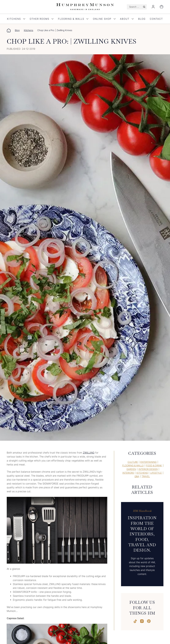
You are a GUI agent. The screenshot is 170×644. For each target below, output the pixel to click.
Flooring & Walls (73, 19)
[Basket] (162, 7)
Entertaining (148, 462)
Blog (142, 19)
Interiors (128, 473)
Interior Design (148, 469)
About (127, 19)
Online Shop (104, 19)
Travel (146, 476)
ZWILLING (89, 453)
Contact (156, 19)
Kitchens (16, 19)
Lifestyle (156, 473)
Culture (133, 462)
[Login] (153, 8)
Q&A (137, 476)
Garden (131, 469)
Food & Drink (154, 466)
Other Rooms (42, 19)
